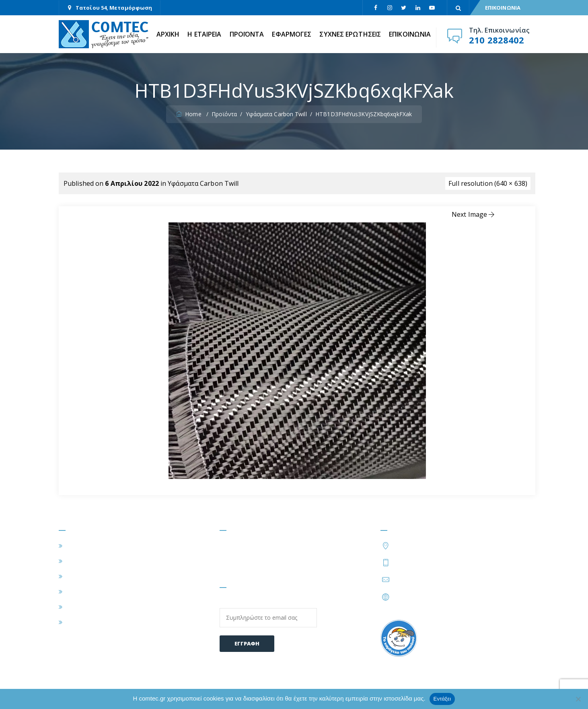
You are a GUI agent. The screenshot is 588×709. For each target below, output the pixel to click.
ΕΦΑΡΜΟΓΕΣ (292, 34)
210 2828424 (457, 562)
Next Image (474, 214)
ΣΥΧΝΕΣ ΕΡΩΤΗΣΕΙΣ (350, 34)
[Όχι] (578, 699)
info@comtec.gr (417, 580)
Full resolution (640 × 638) (488, 183)
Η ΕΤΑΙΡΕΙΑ (204, 34)
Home (190, 114)
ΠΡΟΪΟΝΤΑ (247, 34)
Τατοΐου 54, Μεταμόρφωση (114, 8)
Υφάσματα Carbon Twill (203, 183)
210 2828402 (497, 40)
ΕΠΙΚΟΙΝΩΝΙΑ (503, 8)
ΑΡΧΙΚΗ (168, 34)
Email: (268, 613)
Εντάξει (442, 699)
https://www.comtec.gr (427, 597)
